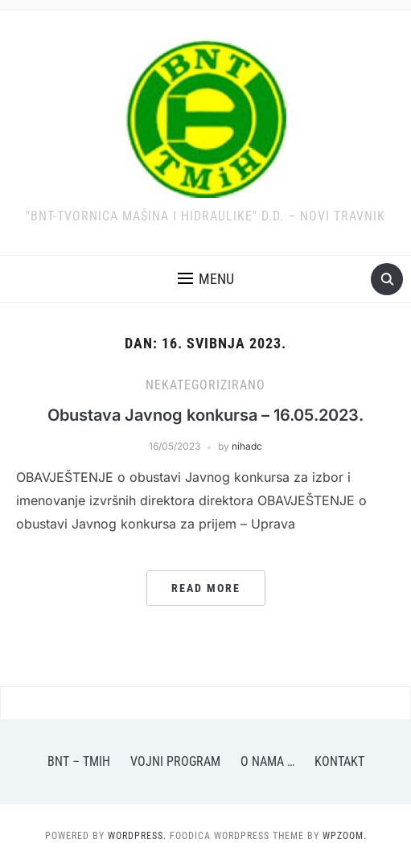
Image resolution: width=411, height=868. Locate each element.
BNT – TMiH (79, 761)
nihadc (247, 446)
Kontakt (339, 761)
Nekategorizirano (205, 385)
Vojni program (175, 761)
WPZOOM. (345, 836)
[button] (206, 279)
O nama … (267, 761)
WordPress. (137, 836)
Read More (206, 588)
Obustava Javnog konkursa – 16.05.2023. (205, 415)
